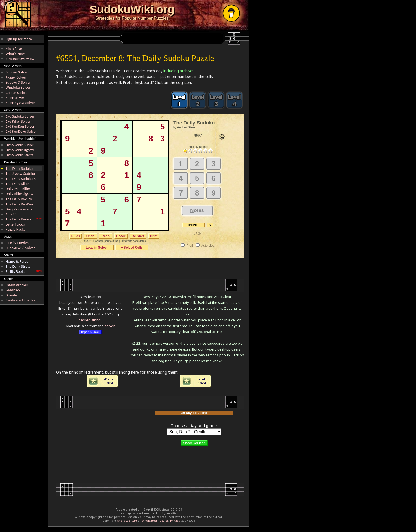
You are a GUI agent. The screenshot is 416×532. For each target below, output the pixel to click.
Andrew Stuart (127, 521)
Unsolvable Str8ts (19, 155)
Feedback (13, 290)
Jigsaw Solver (16, 77)
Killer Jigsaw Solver (20, 103)
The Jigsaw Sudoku (20, 174)
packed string (90, 320)
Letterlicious (15, 224)
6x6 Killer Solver (18, 121)
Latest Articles (17, 285)
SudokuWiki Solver (20, 248)
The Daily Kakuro (19, 199)
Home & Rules (17, 261)
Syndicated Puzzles (20, 300)
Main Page (14, 49)
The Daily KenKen (19, 204)
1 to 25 (11, 214)
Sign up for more (19, 39)
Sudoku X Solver (18, 82)
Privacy (175, 521)
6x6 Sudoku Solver (20, 116)
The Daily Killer (17, 184)
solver (109, 326)
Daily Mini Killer (18, 189)
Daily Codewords (19, 209)
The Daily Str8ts (18, 266)
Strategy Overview (20, 59)
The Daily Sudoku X (21, 179)
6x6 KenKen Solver (20, 126)
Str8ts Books (15, 271)
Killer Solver (15, 98)
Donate (11, 295)
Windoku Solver (18, 87)
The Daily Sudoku (19, 168)
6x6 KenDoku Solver (21, 131)
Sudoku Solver (17, 72)
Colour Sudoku (17, 93)
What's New (15, 54)
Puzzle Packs (15, 229)
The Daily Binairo (19, 219)
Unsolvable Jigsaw (20, 150)
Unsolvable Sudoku (21, 145)
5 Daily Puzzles (17, 243)
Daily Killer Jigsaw (19, 194)
